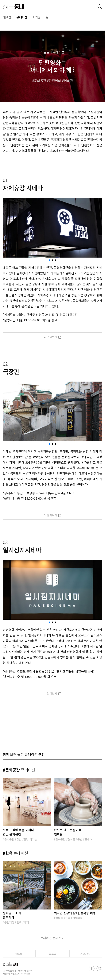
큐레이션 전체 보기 (52, 938)
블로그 (53, 954)
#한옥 (15, 853)
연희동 (71, 839)
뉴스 (49, 17)
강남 (19, 839)
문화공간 (40, 81)
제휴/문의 (86, 954)
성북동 (59, 918)
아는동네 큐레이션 (52, 52)
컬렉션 (7, 17)
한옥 (19, 922)
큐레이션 (22, 17)
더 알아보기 (53, 337)
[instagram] (99, 969)
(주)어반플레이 (9, 970)
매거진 (37, 17)
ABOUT (19, 954)
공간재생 (9, 922)
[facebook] (92, 969)
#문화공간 (19, 770)
